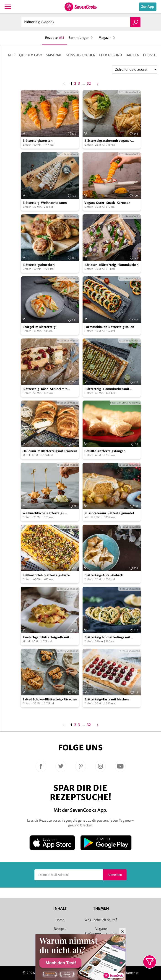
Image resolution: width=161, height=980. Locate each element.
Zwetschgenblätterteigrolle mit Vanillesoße (46, 638)
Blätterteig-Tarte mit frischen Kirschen (106, 700)
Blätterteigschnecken (39, 265)
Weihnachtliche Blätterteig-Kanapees (43, 513)
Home (60, 920)
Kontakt (132, 973)
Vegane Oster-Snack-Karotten (107, 203)
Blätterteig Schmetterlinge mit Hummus (107, 638)
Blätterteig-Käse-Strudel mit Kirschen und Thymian (45, 389)
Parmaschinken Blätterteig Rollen (109, 327)
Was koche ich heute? (101, 920)
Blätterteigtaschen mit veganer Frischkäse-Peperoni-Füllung (108, 141)
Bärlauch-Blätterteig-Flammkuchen (111, 265)
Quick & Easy (31, 55)
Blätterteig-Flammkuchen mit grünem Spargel (107, 389)
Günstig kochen (81, 55)
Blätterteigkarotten (38, 141)
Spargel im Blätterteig (39, 327)
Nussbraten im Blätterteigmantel (109, 513)
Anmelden (115, 875)
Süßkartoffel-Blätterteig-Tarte (46, 575)
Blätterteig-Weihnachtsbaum (45, 203)
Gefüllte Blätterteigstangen (105, 451)
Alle (12, 55)
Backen (132, 55)
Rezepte (60, 929)
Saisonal (54, 55)
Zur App (148, 7)
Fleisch (150, 55)
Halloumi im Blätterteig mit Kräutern (50, 451)
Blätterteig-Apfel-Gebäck (104, 575)
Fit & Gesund (111, 55)
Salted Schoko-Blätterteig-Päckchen (50, 699)
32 (89, 84)
